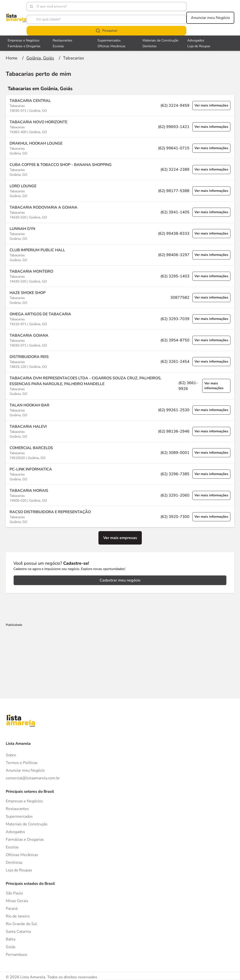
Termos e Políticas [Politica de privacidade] (22, 763)
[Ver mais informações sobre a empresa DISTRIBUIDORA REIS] (120, 361)
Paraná (12, 909)
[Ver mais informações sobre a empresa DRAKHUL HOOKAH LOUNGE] (120, 148)
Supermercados (19, 816)
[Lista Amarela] (16, 18)
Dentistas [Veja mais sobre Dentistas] (150, 46)
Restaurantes (17, 809)
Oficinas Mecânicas (22, 855)
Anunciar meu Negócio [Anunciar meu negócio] (210, 18)
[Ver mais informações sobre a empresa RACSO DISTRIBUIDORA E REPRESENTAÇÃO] (120, 517)
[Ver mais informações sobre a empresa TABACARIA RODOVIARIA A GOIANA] (120, 212)
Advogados (15, 832)
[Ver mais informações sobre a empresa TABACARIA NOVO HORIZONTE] (120, 127)
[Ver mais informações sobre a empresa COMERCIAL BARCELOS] (120, 453)
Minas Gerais (17, 901)
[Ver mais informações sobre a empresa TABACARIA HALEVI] (120, 431)
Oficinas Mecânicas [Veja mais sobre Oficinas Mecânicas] (111, 46)
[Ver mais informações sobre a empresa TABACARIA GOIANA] (120, 340)
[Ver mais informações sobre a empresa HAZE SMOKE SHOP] (120, 297)
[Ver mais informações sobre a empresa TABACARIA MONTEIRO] (120, 276)
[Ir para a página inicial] (12, 58)
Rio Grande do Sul (21, 924)
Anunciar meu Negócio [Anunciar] (25, 770)
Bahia (11, 939)
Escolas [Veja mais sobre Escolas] (58, 46)
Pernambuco (17, 955)
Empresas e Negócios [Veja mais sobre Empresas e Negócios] (24, 40)
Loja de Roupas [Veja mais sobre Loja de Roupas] (199, 46)
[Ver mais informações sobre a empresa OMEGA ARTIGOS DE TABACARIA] (120, 319)
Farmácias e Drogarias (25, 839)
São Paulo (14, 893)
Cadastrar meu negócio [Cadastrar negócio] (120, 580)
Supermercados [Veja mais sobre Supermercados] (109, 40)
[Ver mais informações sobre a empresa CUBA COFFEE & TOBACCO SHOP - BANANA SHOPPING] (120, 169)
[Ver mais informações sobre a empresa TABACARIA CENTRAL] (120, 106)
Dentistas (14, 863)
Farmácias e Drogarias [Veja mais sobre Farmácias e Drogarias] (24, 46)
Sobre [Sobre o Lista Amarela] (11, 755)
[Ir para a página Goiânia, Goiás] (40, 58)
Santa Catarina (18, 932)
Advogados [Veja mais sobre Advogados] (196, 40)
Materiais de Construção (27, 824)
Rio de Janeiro (18, 916)
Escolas (12, 847)
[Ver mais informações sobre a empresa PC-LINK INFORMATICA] (120, 474)
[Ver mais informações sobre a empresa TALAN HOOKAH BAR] (120, 410)
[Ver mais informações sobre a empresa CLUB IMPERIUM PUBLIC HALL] (120, 255)
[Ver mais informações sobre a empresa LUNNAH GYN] (120, 233)
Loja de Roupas (19, 870)
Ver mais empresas (120, 538)
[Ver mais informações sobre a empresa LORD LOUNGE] (120, 191)
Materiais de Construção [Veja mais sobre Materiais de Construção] (160, 40)
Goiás (11, 947)
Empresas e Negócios (24, 801)
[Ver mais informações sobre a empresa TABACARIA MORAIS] (120, 495)
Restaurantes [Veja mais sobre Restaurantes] (63, 40)
